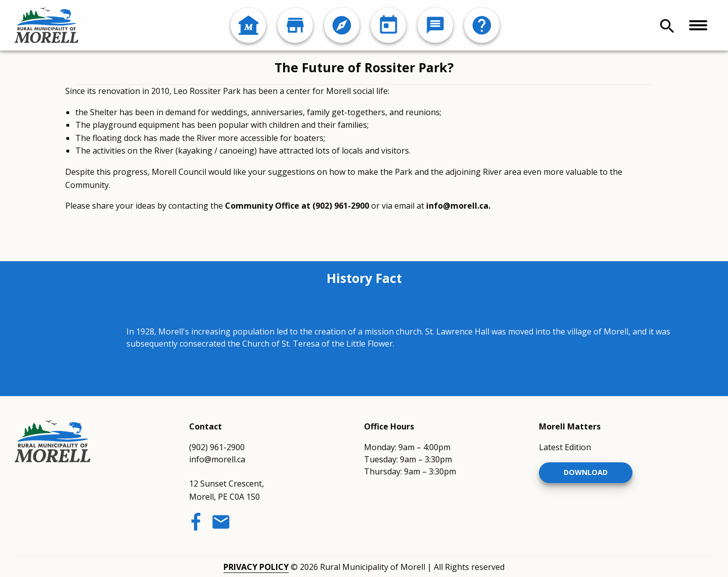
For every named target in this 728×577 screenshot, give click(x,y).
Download (586, 472)
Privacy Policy (256, 567)
